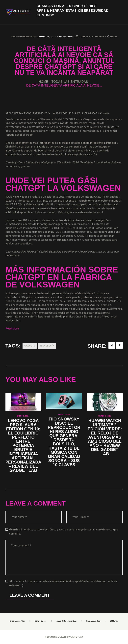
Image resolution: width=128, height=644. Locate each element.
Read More (12, 329)
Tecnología (47, 346)
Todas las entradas (70, 82)
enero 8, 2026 (23, 416)
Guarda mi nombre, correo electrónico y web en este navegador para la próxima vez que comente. (64, 532)
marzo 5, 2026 (105, 416)
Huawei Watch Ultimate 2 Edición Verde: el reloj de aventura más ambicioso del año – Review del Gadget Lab (105, 437)
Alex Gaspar (97, 37)
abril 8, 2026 (64, 415)
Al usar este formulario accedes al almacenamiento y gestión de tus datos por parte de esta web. (63, 584)
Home (43, 82)
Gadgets (30, 346)
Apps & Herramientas (24, 37)
